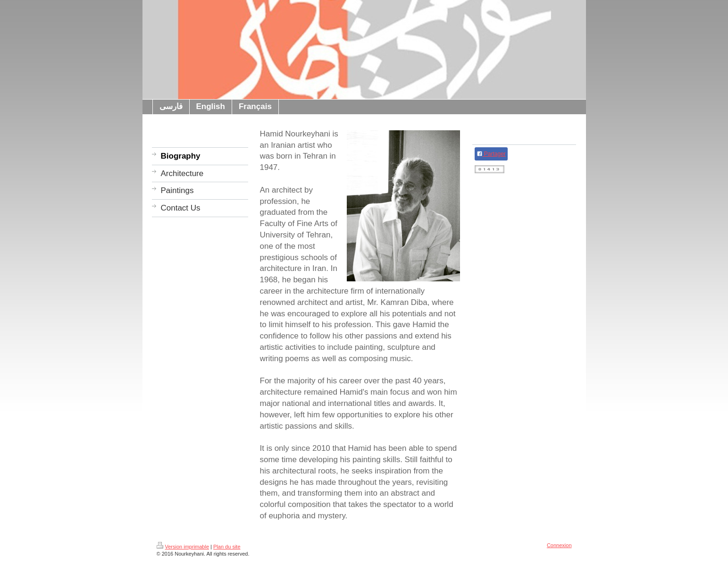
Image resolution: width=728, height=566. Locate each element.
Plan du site (227, 547)
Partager (491, 154)
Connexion (559, 545)
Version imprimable (183, 547)
